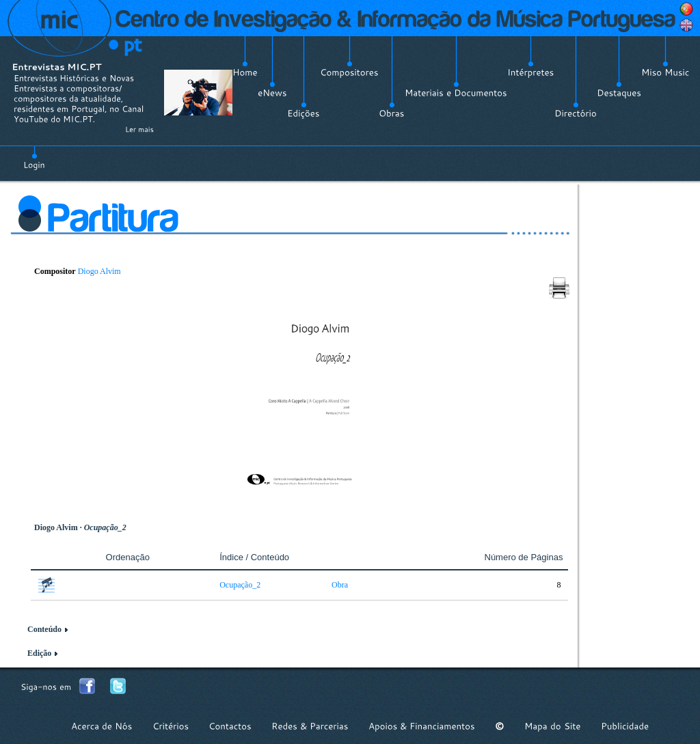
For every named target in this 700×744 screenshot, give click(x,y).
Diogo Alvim (99, 271)
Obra (340, 585)
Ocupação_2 (240, 585)
